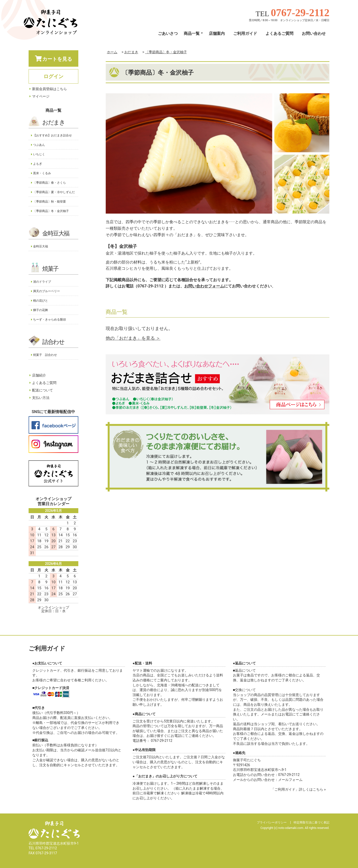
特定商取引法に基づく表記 (312, 822)
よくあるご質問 (279, 33)
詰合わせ (53, 342)
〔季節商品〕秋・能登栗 (49, 202)
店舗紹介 (39, 375)
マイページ (41, 96)
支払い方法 (41, 398)
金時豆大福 (56, 233)
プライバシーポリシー (272, 822)
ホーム (112, 52)
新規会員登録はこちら (49, 89)
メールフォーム (290, 780)
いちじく (39, 154)
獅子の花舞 (41, 310)
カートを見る (54, 59)
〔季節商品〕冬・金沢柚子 (166, 52)
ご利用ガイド (245, 33)
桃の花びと (41, 301)
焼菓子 (50, 269)
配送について (43, 390)
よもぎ (38, 164)
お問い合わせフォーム (204, 286)
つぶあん (39, 145)
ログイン (53, 76)
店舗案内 (217, 33)
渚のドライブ (42, 282)
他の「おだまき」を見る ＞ (133, 338)
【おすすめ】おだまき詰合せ (52, 135)
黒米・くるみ (42, 173)
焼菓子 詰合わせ (45, 355)
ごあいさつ (168, 33)
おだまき (131, 52)
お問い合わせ (314, 33)
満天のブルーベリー (46, 291)
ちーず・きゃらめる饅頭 (49, 320)
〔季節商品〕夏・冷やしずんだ (54, 192)
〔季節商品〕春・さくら (49, 183)
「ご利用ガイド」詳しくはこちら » (298, 789)
